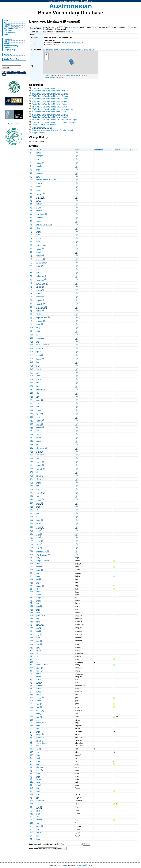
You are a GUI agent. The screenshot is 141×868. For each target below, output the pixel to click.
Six (38, 538)
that (38, 489)
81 (31, 651)
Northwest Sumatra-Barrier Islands (81, 49)
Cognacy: (117, 149)
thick (38, 635)
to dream (40, 218)
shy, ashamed (42, 448)
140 (31, 628)
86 (31, 300)
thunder (39, 410)
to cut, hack (41, 283)
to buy (39, 714)
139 (31, 641)
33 (31, 674)
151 (31, 438)
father (39, 231)
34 (31, 689)
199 (31, 527)
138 (31, 424)
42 (31, 200)
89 (31, 311)
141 (31, 656)
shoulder (40, 767)
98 (31, 797)
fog (38, 403)
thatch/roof (40, 774)
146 (31, 431)
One (38, 717)
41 (31, 761)
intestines (40, 173)
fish (38, 817)
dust (38, 791)
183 (31, 814)
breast (39, 779)
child (38, 228)
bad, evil (40, 451)
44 (31, 204)
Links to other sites (11, 27)
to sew (39, 249)
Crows (83, 1)
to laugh (39, 674)
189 (31, 503)
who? (38, 503)
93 (31, 317)
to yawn (39, 211)
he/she (39, 695)
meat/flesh (40, 801)
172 (31, 469)
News (6, 35)
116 (31, 369)
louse (38, 570)
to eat (39, 680)
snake (39, 833)
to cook (39, 197)
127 (31, 390)
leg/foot (39, 152)
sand (38, 782)
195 (31, 524)
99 (31, 567)
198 (31, 707)
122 (31, 826)
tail (38, 341)
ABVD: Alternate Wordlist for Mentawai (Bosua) (49, 101)
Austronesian (74, 1)
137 (31, 421)
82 (31, 624)
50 (31, 218)
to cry (39, 689)
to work (39, 290)
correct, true (41, 455)
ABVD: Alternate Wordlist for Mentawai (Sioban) (50, 104)
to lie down (40, 215)
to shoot (39, 259)
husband (40, 740)
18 (31, 779)
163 (31, 720)
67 (31, 249)
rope (38, 242)
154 (31, 668)
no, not (39, 524)
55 (31, 743)
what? (39, 500)
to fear (39, 187)
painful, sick (41, 616)
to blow (39, 421)
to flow (39, 379)
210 (31, 555)
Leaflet (46, 75)
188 (31, 500)
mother (39, 820)
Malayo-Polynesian (61, 49)
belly (38, 558)
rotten (39, 356)
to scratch (40, 280)
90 (31, 314)
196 (31, 794)
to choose (40, 297)
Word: (39, 149)
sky (38, 393)
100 (31, 328)
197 (31, 717)
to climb (39, 469)
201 (31, 534)
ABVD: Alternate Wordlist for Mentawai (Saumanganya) (52, 109)
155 (31, 606)
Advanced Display (11, 46)
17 (31, 176)
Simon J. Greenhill (62, 866)
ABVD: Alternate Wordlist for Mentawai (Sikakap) (50, 117)
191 (31, 510)
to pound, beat (42, 318)
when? (39, 462)
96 (31, 573)
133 (31, 407)
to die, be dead (42, 665)
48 (31, 671)
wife (38, 746)
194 (31, 520)
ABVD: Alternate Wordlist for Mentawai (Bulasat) (50, 114)
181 (31, 493)
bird (38, 836)
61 (31, 595)
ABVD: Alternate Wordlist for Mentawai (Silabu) (49, 107)
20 (31, 180)
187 (31, 752)
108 (31, 570)
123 (31, 379)
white (38, 622)
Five (38, 534)
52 (31, 221)
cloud (38, 400)
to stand (39, 221)
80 (31, 734)
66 (31, 245)
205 (31, 544)
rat (37, 335)
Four (38, 531)
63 (31, 235)
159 (31, 445)
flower (39, 369)
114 (31, 362)
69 (31, 256)
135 (31, 414)
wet (38, 656)
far (37, 653)
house (39, 595)
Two (38, 708)
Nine (38, 545)
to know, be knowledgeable (47, 180)
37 (31, 680)
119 (31, 701)
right (38, 731)
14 (31, 558)
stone (39, 564)
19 (31, 767)
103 (31, 801)
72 (31, 266)
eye (38, 659)
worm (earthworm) (43, 345)
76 (31, 276)
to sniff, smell (41, 723)
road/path (40, 156)
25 (31, 603)
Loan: (131, 149)
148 (31, 622)
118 (31, 376)
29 (31, 723)
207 (31, 711)
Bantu (90, 1)
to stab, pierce (42, 262)
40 (31, 682)
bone (38, 776)
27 (31, 810)
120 (31, 564)
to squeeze (41, 307)
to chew (39, 194)
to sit (38, 830)
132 (31, 403)
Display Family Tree (12, 59)
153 (31, 788)
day (38, 662)
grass (39, 376)
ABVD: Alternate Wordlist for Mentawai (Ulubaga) (50, 96)
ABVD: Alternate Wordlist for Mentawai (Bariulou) (50, 99)
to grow (39, 301)
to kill (38, 273)
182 (31, 804)
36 (31, 190)
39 (31, 197)
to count (39, 794)
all (37, 510)
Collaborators (9, 24)
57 (31, 740)
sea (38, 583)
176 (31, 482)
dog (38, 573)
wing (38, 328)
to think (39, 183)
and (38, 513)
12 (31, 589)
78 (31, 283)
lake (38, 386)
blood (39, 600)
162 (31, 631)
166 (31, 455)
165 (31, 451)
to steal (39, 269)
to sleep (39, 671)
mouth (39, 785)
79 (31, 286)
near (38, 638)
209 (31, 551)
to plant (39, 293)
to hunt (39, 256)
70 (31, 259)
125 (31, 383)
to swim (39, 166)
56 (31, 228)
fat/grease (40, 338)
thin (38, 645)
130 (31, 396)
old (38, 632)
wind (38, 417)
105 (31, 341)
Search (7, 44)
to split (39, 735)
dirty (38, 170)
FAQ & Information (11, 29)
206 (31, 704)
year (38, 458)
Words (6, 42)
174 (31, 476)
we (38, 580)
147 (31, 648)
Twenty (39, 711)
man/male (40, 738)
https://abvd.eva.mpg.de (57, 1)
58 (31, 746)
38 (31, 194)
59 (31, 820)
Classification (9, 48)
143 (31, 823)
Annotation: (99, 149)
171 (31, 465)
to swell (39, 304)
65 (31, 242)
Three (39, 528)
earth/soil (40, 701)
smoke (39, 586)
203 (31, 698)
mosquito (40, 348)
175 (31, 479)
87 (31, 304)
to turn (39, 163)
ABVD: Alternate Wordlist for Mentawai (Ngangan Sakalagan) (55, 120)
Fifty (38, 548)
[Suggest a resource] (40, 133)
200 (31, 531)
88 (31, 307)
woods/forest (41, 390)
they (38, 752)
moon (39, 592)
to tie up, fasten (42, 245)
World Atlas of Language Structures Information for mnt (52, 130)
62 (31, 774)
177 (31, 486)
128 (31, 393)
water (39, 827)
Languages (8, 39)
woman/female (42, 743)
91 (31, 714)
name (39, 235)
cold (38, 641)
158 (31, 441)
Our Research (9, 33)
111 (31, 817)
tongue (39, 598)
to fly (38, 331)
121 (31, 782)
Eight (38, 541)
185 (31, 579)
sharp (39, 651)
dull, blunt (40, 624)
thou (38, 814)
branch (39, 359)
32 (31, 598)
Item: (77, 149)
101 (31, 331)
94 (31, 321)
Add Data (7, 54)
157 (31, 635)
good (38, 609)
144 (31, 427)
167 (31, 755)
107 (31, 345)
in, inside (40, 476)
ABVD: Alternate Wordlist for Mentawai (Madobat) (50, 91)
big (38, 788)
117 (31, 372)
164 (31, 609)
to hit (38, 266)
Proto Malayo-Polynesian (72, 42)
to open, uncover (43, 561)
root (38, 366)
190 (31, 506)
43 (31, 764)
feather (39, 567)
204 (31, 541)
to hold (39, 311)
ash (38, 431)
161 (31, 448)
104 (31, 338)
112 (31, 355)
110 (31, 352)
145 (31, 586)
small (38, 726)
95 (31, 324)
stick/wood (40, 286)
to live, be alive (42, 276)
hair (38, 807)
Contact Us (8, 31)
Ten (38, 704)
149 (31, 619)
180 (31, 653)
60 (31, 231)
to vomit (39, 677)
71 (31, 262)
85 (31, 297)
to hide (39, 466)
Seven (39, 698)
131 (31, 400)
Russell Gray (80, 866)
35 (31, 677)
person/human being (44, 225)
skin (38, 589)
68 (31, 252)
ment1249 (70, 32)
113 (31, 359)
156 (31, 644)
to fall (38, 325)
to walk (39, 692)
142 (31, 613)
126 (31, 386)
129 (31, 592)
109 (31, 348)
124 (31, 583)
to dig (39, 314)
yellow (39, 434)
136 (31, 417)
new (38, 720)
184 (31, 695)
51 (31, 830)
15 (31, 776)
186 (31, 496)
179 (31, 638)
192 (31, 513)
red (38, 619)
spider (39, 352)
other (38, 506)
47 (31, 211)
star (38, 396)
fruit (38, 372)
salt (38, 383)
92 (31, 561)
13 (31, 771)
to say (39, 238)
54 (31, 738)
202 (31, 537)
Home (6, 20)
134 (31, 410)
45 (31, 659)
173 (31, 472)
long (38, 607)
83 (31, 290)
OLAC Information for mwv (42, 127)
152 (31, 726)
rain (38, 407)
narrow (39, 441)
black (38, 648)
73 (31, 269)
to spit (39, 190)
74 (31, 273)
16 (31, 173)
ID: (31, 149)
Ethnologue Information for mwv (44, 125)
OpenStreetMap (49, 77)
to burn (39, 428)
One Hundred (42, 552)
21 (31, 183)
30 (31, 785)
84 (31, 293)
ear (38, 764)
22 (31, 187)
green (39, 438)
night (38, 755)
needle (39, 252)
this (38, 486)
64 (31, 238)
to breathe (40, 686)
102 (31, 335)
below (39, 482)
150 (31, 434)
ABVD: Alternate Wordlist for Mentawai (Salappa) (50, 94)
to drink (39, 682)
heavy (39, 613)
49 (31, 214)
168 (31, 662)
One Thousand (42, 555)
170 (31, 462)
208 (31, 548)
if (37, 517)
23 (31, 600)
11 (31, 791)
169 (31, 458)
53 (31, 225)
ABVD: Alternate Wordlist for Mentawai (46, 88)
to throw (39, 321)
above (39, 479)
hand (38, 576)
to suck (39, 200)
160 (31, 616)
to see (39, 207)
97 (31, 836)
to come (39, 159)
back (38, 771)
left (38, 729)
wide (38, 445)
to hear (39, 204)
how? (38, 521)
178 (31, 489)
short (38, 668)
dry (38, 628)
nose (38, 810)
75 (31, 665)
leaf (38, 362)
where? (39, 493)
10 (31, 170)
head (38, 839)
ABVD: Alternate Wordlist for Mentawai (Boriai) (49, 112)
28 (31, 686)
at (37, 472)
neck (38, 603)
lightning (40, 414)
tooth (38, 758)
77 (31, 280)
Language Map (10, 50)
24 (31, 839)
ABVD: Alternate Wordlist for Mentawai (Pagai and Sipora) (53, 122)
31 (31, 758)
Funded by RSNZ (14, 124)
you (38, 496)
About (6, 22)
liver (38, 176)
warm (39, 424)
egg (38, 797)
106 (31, 833)
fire (38, 823)
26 (31, 807)
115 (31, 366)
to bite (39, 761)
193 (31, 517)
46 (31, 207)
